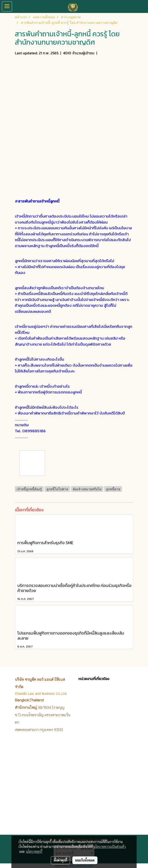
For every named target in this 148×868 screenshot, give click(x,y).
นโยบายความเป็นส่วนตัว (110, 847)
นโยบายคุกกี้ (34, 851)
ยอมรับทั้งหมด (85, 860)
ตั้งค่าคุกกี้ (60, 860)
